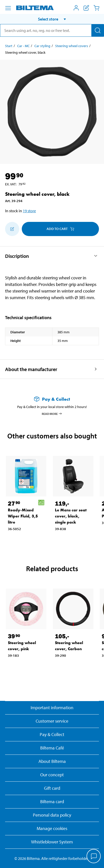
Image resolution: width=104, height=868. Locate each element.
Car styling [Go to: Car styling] (42, 46)
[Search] (98, 30)
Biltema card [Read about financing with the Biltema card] (52, 802)
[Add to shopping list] (12, 229)
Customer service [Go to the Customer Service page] (52, 721)
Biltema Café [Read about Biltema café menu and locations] (52, 748)
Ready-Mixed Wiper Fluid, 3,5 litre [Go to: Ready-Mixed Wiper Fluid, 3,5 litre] (23, 516)
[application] (94, 857)
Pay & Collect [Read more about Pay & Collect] (52, 734)
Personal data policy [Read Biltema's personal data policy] (52, 815)
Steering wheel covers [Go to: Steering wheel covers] (72, 46)
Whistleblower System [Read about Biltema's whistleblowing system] (52, 842)
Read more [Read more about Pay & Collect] (52, 414)
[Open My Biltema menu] (76, 8)
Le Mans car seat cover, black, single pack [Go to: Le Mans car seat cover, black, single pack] (71, 516)
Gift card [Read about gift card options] (52, 788)
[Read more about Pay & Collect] (52, 399)
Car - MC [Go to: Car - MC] (23, 46)
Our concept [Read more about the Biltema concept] (52, 775)
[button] (52, 19)
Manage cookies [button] (52, 828)
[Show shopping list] (86, 8)
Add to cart (60, 229)
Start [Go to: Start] (9, 46)
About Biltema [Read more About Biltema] (52, 761)
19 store (29, 211)
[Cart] (96, 8)
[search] (52, 30)
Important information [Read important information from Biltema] (52, 708)
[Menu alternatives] (8, 8)
